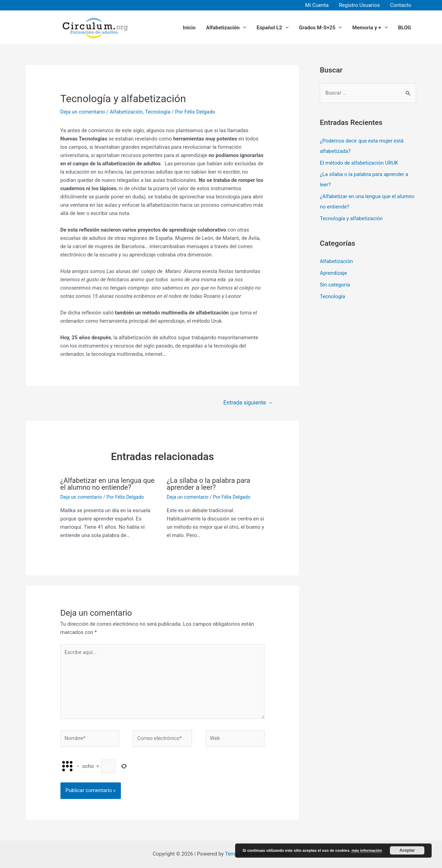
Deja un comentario (83, 112)
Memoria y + (370, 27)
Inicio (189, 27)
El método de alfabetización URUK (359, 163)
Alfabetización (226, 27)
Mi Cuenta (317, 5)
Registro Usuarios (359, 5)
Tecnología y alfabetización (351, 218)
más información (367, 851)
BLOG (405, 27)
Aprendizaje (333, 273)
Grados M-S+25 (321, 27)
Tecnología (158, 112)
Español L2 (273, 27)
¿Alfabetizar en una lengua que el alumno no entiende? (108, 484)
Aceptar (407, 851)
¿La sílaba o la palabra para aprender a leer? (209, 484)
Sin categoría (335, 285)
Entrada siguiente (248, 403)
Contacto (401, 5)
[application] (243, 27)
